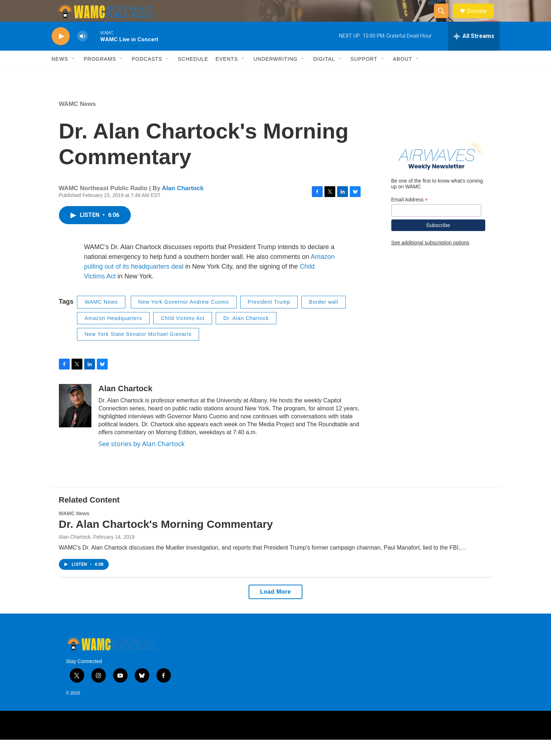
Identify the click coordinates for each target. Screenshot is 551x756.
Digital (324, 75)
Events (227, 75)
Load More (275, 608)
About (403, 75)
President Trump (269, 318)
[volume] (82, 53)
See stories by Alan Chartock (142, 460)
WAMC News (78, 120)
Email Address (410, 216)
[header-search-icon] (445, 19)
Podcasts (147, 75)
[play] (61, 53)
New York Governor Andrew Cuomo (184, 318)
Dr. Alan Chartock (246, 334)
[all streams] (474, 52)
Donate (481, 19)
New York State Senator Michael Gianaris (138, 350)
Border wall (324, 318)
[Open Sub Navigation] (74, 75)
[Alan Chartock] (75, 422)
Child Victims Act (183, 334)
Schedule (193, 75)
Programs (100, 75)
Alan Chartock (183, 204)
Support (364, 75)
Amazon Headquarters (113, 334)
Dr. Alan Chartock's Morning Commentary (166, 540)
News (60, 75)
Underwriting (275, 75)
